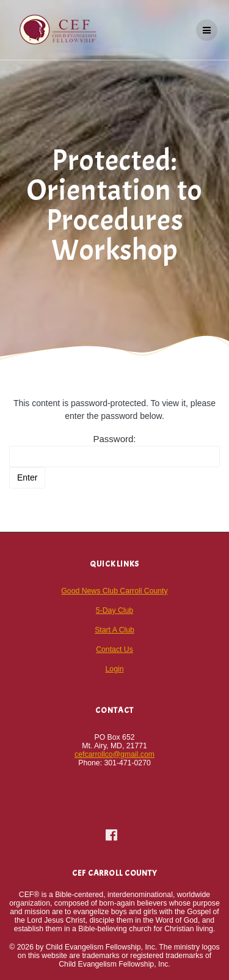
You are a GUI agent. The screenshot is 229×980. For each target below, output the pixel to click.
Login (115, 669)
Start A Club (114, 630)
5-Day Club (114, 610)
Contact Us (114, 649)
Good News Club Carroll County (114, 591)
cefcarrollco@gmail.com (114, 754)
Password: (114, 450)
